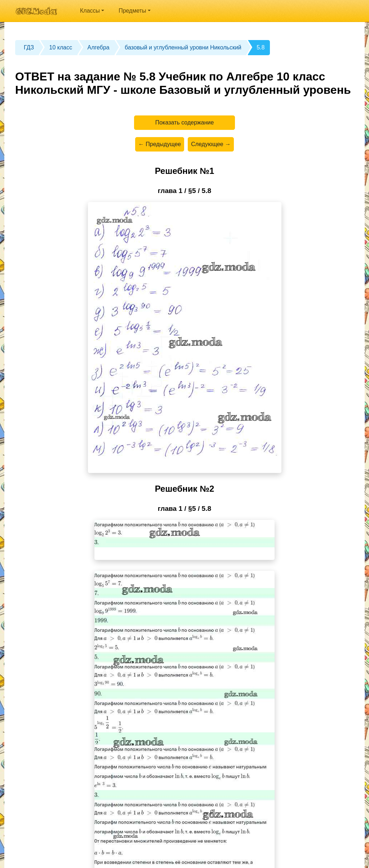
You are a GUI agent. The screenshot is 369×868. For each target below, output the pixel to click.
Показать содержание (185, 122)
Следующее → (211, 144)
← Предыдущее (160, 144)
